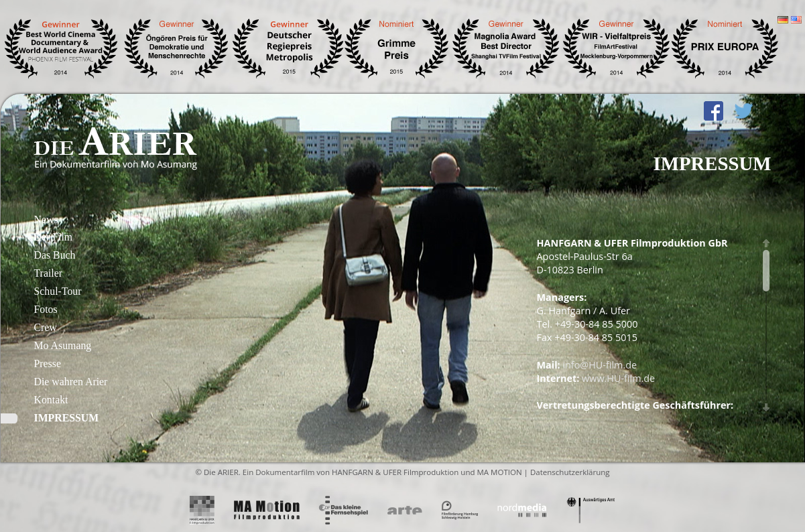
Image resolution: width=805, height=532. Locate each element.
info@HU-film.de (600, 365)
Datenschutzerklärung (570, 472)
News (46, 219)
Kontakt (51, 400)
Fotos (46, 309)
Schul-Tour (58, 291)
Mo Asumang (63, 345)
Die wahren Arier (71, 382)
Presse (48, 363)
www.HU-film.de (618, 378)
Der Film (54, 237)
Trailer (49, 273)
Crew (46, 327)
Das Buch (55, 255)
